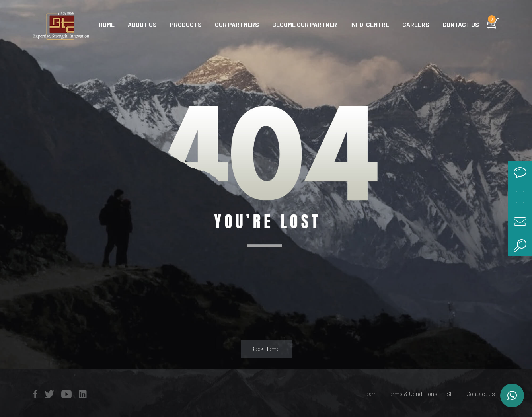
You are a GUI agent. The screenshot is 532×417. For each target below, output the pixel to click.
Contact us (461, 25)
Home (107, 25)
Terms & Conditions (412, 394)
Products (186, 25)
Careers (416, 25)
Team (369, 394)
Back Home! (266, 349)
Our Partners (237, 25)
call (520, 197)
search (520, 244)
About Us (142, 25)
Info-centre (370, 25)
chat (520, 173)
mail (520, 220)
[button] (512, 396)
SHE (452, 394)
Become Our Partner (305, 25)
